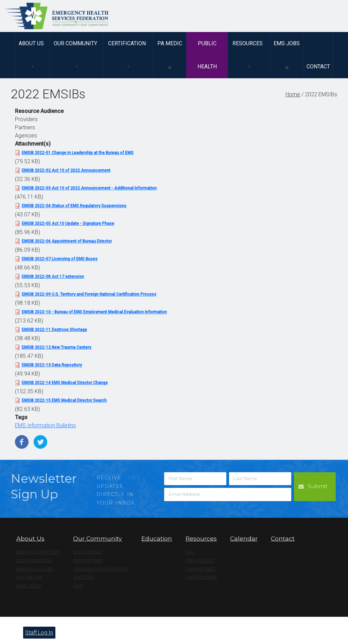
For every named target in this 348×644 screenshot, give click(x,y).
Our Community (75, 43)
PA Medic (170, 55)
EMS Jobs (287, 55)
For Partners (200, 569)
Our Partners (88, 561)
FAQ (189, 552)
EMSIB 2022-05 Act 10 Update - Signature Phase (68, 224)
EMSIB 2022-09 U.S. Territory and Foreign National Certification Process (89, 294)
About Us (31, 43)
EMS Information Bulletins (45, 425)
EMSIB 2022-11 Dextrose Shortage (54, 330)
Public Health (207, 55)
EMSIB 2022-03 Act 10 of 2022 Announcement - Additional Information (89, 188)
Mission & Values (35, 569)
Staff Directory (34, 561)
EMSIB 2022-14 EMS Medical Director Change (65, 383)
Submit (318, 486)
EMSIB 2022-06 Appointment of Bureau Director (67, 241)
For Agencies (200, 561)
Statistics (84, 577)
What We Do (29, 586)
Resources (248, 43)
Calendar (244, 538)
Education (157, 538)
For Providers (201, 577)
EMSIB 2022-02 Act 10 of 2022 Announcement (66, 170)
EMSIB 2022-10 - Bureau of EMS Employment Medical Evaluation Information (94, 312)
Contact (318, 67)
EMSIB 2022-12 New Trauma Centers (57, 347)
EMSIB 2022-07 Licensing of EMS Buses (60, 259)
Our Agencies (88, 552)
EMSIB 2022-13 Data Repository (52, 365)
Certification (127, 43)
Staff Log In (39, 633)
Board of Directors (38, 552)
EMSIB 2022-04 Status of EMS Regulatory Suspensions (74, 206)
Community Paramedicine (101, 569)
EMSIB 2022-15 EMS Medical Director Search (64, 400)
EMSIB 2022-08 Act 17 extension (53, 277)
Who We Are (29, 577)
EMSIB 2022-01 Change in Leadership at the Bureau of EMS (78, 153)
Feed (78, 586)
